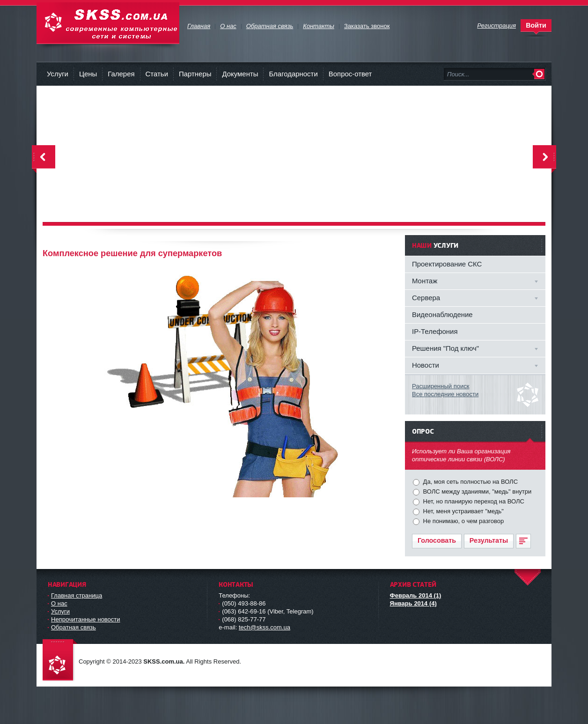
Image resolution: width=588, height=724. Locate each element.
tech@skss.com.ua (265, 627)
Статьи (157, 74)
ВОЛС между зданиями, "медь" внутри (476, 491)
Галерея (121, 74)
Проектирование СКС (447, 264)
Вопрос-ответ (350, 74)
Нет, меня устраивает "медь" (463, 511)
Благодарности (293, 74)
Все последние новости (445, 394)
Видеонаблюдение (442, 314)
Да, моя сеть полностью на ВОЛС (470, 482)
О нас (59, 603)
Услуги (58, 74)
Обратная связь (73, 627)
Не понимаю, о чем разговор (463, 521)
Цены (88, 74)
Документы (240, 74)
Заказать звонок (367, 26)
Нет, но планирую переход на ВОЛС (473, 501)
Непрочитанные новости (86, 619)
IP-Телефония (435, 331)
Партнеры (195, 74)
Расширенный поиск (441, 386)
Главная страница (77, 595)
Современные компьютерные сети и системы (108, 23)
